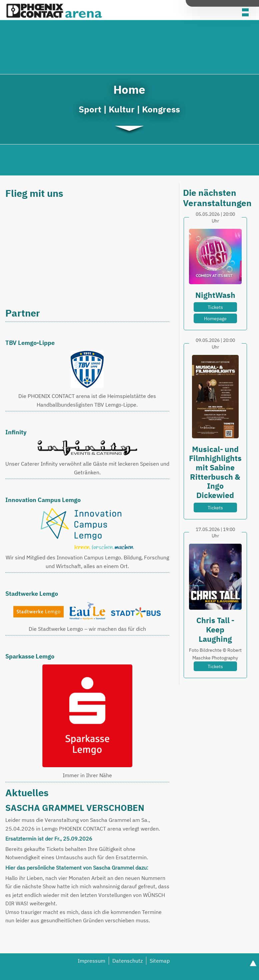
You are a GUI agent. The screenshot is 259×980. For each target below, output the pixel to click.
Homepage (215, 318)
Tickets (215, 307)
